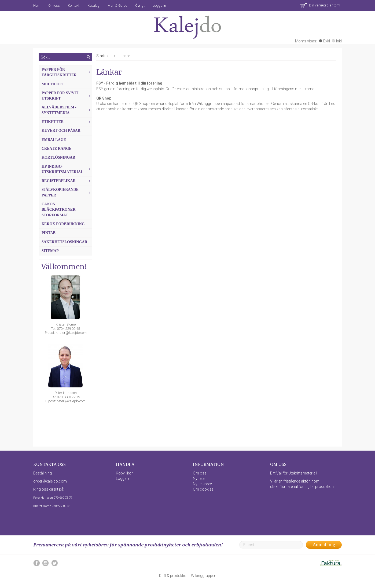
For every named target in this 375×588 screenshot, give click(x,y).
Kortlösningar (58, 157)
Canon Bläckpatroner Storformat (58, 210)
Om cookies (203, 489)
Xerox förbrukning (63, 224)
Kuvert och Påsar (61, 131)
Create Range (56, 149)
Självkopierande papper (67, 192)
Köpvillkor (124, 473)
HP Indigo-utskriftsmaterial (67, 169)
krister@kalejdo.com (71, 333)
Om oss (54, 6)
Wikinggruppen (204, 576)
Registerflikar (67, 181)
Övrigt (140, 6)
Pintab (49, 233)
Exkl (324, 41)
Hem (37, 6)
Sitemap (50, 251)
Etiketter (67, 122)
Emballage (54, 140)
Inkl (337, 41)
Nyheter (199, 479)
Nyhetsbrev (202, 484)
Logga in (159, 6)
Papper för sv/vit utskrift (67, 96)
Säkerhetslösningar (64, 242)
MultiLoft (53, 84)
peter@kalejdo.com (71, 401)
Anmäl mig (324, 545)
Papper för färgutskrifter (67, 72)
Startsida (104, 56)
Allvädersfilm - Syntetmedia (67, 110)
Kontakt (74, 6)
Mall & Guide (117, 6)
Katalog (93, 6)
